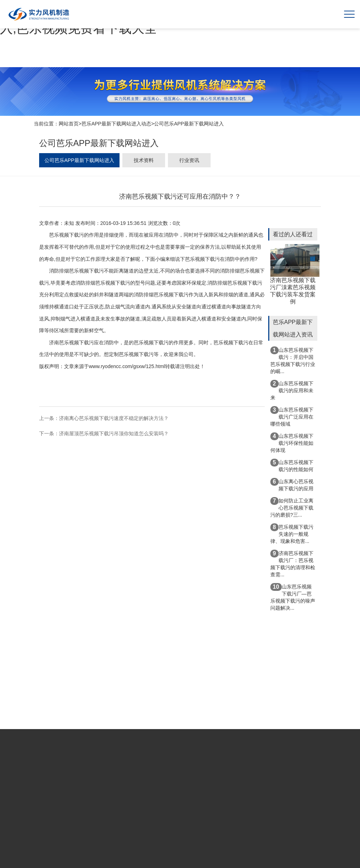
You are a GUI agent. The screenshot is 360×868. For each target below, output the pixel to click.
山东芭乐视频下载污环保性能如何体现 (292, 443)
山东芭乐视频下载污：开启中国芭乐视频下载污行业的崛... (293, 360)
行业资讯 (189, 160)
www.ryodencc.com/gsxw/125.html (127, 366)
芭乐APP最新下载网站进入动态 (116, 124)
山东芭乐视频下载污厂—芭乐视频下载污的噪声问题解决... (293, 597)
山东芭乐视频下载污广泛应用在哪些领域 (292, 416)
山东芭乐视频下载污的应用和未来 (292, 390)
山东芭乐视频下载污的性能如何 (292, 465)
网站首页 (69, 124)
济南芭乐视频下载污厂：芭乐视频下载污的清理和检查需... (293, 564)
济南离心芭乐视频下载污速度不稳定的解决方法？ (114, 418)
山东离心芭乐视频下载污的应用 (292, 485)
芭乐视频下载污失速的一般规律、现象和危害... (292, 534)
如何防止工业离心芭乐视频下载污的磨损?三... (292, 507)
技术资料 (144, 160)
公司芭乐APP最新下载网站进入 (189, 124)
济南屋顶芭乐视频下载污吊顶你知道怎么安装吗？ (114, 433)
